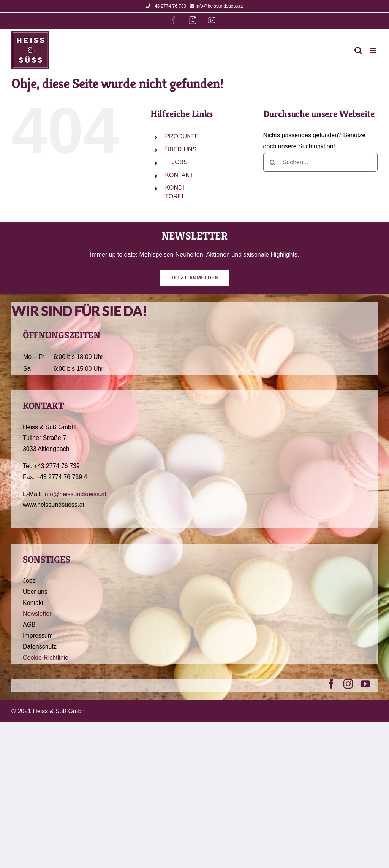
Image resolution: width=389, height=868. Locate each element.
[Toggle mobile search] (358, 50)
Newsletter (37, 613)
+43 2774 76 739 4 (62, 477)
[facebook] (331, 684)
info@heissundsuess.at (217, 6)
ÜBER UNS (181, 149)
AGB (29, 624)
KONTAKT (179, 175)
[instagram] (348, 684)
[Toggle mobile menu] (374, 50)
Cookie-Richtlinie (46, 658)
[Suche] (273, 162)
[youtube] (365, 684)
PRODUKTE (182, 136)
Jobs (29, 581)
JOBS (179, 162)
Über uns (35, 592)
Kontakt (33, 603)
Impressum (38, 636)
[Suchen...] (320, 162)
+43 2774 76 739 (166, 6)
